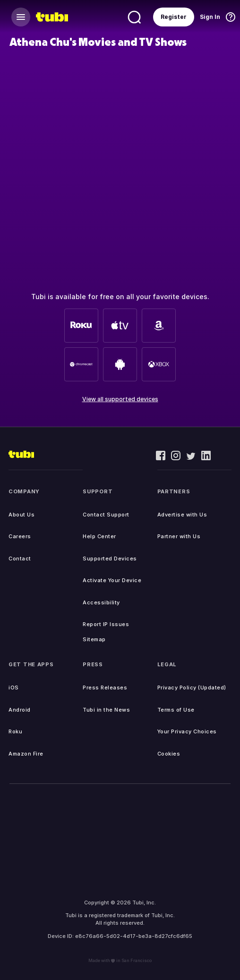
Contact (20, 559)
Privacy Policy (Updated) (192, 688)
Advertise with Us (182, 515)
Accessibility (101, 602)
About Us (21, 515)
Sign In (210, 17)
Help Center (99, 536)
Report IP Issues (106, 624)
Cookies (169, 754)
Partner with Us (179, 536)
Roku (15, 731)
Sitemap (94, 639)
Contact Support (106, 515)
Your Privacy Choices (187, 731)
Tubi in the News (106, 710)
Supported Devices (110, 559)
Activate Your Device (112, 580)
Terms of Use (176, 710)
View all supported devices (120, 399)
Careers (20, 536)
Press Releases (105, 688)
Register (174, 17)
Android (20, 710)
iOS (14, 688)
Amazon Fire (26, 754)
